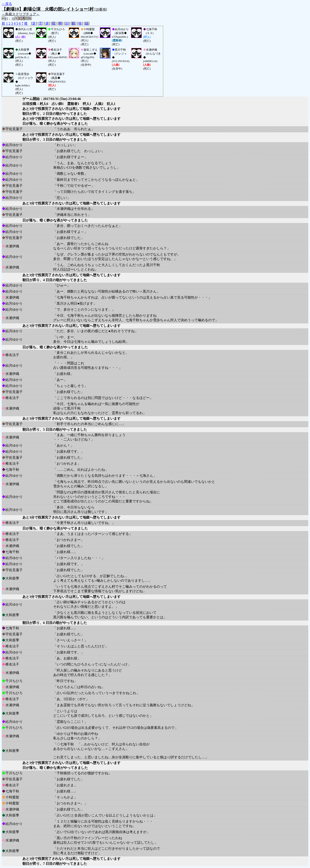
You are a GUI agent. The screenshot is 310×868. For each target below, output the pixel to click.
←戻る (7, 4)
